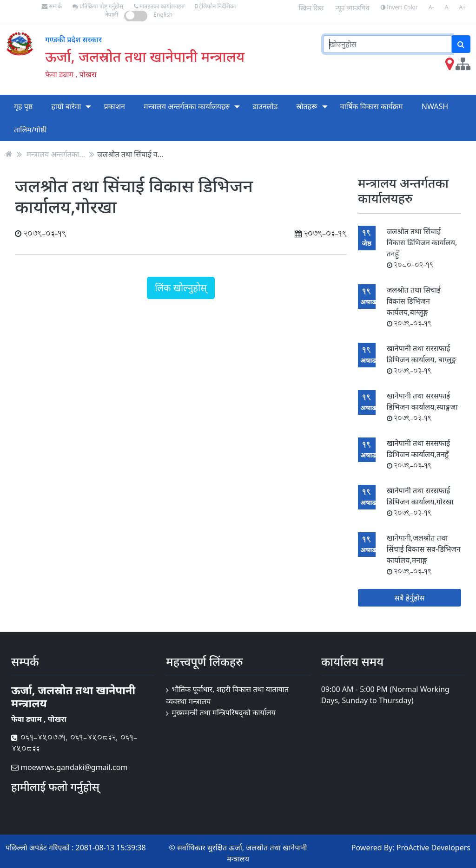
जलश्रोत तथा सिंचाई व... (130, 154)
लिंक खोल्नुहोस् (181, 288)
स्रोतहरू (307, 106)
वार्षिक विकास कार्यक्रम (372, 106)
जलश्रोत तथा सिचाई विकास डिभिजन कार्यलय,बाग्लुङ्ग (414, 306)
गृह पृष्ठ (23, 106)
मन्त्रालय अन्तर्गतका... (56, 154)
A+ (462, 7)
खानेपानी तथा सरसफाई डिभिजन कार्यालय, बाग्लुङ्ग (422, 359)
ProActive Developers (433, 848)
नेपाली (112, 15)
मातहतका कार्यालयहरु (159, 6)
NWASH (435, 106)
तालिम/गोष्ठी (30, 130)
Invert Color (399, 7)
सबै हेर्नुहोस (410, 598)
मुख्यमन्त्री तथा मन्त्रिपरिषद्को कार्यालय (224, 712)
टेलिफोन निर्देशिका (215, 6)
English (163, 15)
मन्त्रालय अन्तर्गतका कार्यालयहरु (187, 106)
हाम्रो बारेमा (66, 106)
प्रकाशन (115, 106)
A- (431, 7)
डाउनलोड (265, 106)
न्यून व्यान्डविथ (353, 8)
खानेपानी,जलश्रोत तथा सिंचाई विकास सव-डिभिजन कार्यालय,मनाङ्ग (424, 554)
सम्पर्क (52, 6)
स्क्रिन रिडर (311, 8)
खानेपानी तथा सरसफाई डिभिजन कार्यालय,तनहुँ (419, 454)
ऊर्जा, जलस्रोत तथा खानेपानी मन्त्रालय (145, 56)
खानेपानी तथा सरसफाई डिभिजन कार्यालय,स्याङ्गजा (422, 407)
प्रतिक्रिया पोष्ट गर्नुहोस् (98, 6)
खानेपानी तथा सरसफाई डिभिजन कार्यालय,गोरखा (420, 501)
